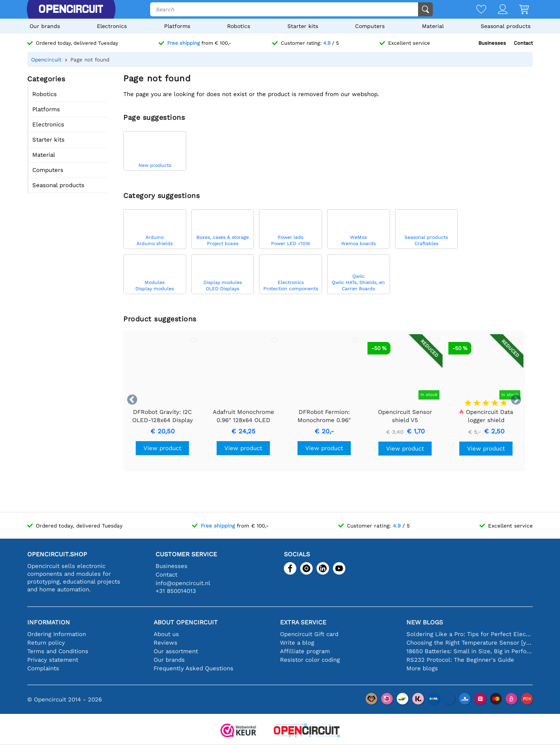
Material (433, 26)
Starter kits (303, 26)
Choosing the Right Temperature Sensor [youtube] (470, 643)
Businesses (492, 43)
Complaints (43, 668)
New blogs (425, 622)
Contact (523, 43)
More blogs (422, 668)
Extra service (303, 622)
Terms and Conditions (58, 651)
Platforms (177, 26)
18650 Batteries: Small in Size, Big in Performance (470, 651)
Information (49, 622)
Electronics (112, 26)
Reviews (165, 643)
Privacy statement (53, 660)
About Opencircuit (186, 622)
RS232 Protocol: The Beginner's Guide (460, 660)
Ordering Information (57, 634)
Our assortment (176, 651)
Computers (370, 26)
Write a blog (297, 643)
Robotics (239, 26)
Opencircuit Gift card (309, 634)
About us (166, 634)
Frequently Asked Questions (193, 668)
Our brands (45, 26)
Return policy (46, 643)
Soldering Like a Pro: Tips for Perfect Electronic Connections (470, 634)
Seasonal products (506, 26)
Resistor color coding (310, 660)
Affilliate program (305, 651)
